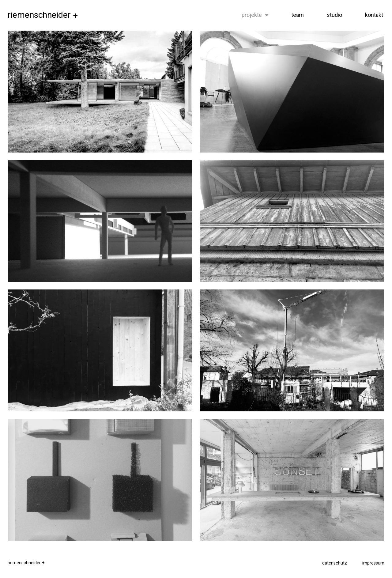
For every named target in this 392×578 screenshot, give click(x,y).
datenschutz (335, 563)
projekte (255, 15)
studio (334, 15)
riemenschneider (43, 15)
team (298, 15)
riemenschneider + (26, 563)
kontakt (374, 15)
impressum (373, 563)
